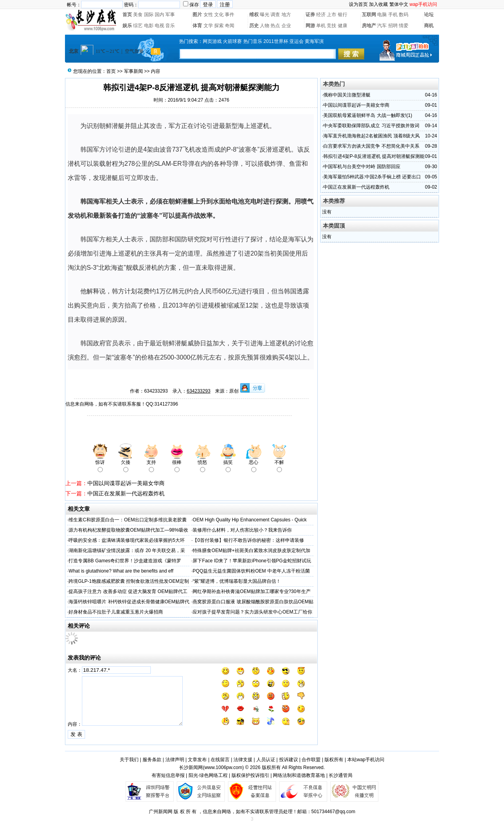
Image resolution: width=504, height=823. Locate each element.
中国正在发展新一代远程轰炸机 (126, 493)
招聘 (393, 26)
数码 (404, 15)
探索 (219, 26)
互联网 (369, 15)
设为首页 (358, 4)
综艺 (138, 26)
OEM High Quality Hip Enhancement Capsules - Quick (249, 520)
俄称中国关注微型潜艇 (347, 95)
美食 (138, 15)
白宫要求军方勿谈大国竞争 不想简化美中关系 (371, 146)
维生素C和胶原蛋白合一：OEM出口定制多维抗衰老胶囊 (128, 520)
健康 (343, 26)
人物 (265, 26)
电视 (159, 26)
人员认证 (266, 760)
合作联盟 (311, 760)
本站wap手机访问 (366, 760)
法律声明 (175, 760)
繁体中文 (399, 4)
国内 (159, 15)
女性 (208, 15)
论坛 (429, 15)
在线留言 (220, 760)
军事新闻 (133, 71)
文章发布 (197, 760)
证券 (310, 15)
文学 (208, 26)
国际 (149, 15)
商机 (429, 26)
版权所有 (334, 760)
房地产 (369, 26)
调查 (275, 15)
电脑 (382, 15)
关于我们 (129, 760)
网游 (310, 26)
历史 (254, 26)
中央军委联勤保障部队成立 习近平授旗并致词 (371, 126)
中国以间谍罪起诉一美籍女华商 (126, 483)
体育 (197, 26)
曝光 (265, 15)
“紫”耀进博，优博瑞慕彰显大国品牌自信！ (237, 581)
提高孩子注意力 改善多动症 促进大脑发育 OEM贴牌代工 (128, 591)
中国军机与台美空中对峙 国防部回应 (362, 167)
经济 (321, 15)
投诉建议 (289, 760)
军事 (170, 15)
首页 (127, 15)
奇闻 (230, 26)
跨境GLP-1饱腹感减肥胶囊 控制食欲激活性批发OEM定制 (129, 581)
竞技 (332, 26)
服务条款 (152, 760)
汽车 (382, 26)
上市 (332, 15)
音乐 (170, 26)
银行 (343, 15)
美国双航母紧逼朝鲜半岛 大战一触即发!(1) (368, 115)
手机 (393, 15)
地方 (286, 15)
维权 (254, 15)
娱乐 (127, 26)
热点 (275, 26)
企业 (286, 26)
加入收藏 (378, 4)
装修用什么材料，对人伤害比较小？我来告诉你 (242, 530)
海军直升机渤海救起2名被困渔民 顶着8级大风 (372, 136)
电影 (149, 26)
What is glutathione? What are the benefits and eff (121, 571)
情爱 (404, 26)
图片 (197, 15)
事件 (230, 15)
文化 (219, 15)
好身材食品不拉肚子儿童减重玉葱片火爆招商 (116, 612)
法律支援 (243, 760)
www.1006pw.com (223, 767)
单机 (321, 26)
